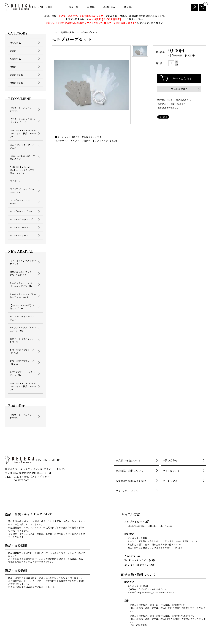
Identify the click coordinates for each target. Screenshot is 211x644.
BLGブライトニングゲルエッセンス (22, 191)
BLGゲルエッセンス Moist (20, 202)
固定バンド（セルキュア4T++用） (22, 340)
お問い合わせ (170, 460)
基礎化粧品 (109, 7)
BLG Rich (15, 181)
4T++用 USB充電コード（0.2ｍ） (22, 351)
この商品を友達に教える (168, 108)
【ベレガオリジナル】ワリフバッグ (23, 262)
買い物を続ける (179, 89)
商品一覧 (73, 7)
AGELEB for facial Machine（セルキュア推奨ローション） (22, 170)
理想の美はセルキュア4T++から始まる (21, 273)
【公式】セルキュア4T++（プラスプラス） (23, 121)
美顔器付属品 (16, 75)
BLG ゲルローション (20, 227)
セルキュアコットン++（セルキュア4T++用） (21, 285)
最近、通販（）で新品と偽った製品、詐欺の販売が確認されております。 (105, 16)
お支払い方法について (128, 460)
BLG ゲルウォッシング (21, 219)
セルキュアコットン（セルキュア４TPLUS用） (23, 296)
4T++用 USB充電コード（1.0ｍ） (22, 363)
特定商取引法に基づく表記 (131, 481)
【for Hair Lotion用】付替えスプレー (22, 157)
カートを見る (170, 481)
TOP (55, 32)
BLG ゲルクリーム (19, 235)
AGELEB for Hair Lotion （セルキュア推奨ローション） (23, 133)
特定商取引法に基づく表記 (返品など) (173, 100)
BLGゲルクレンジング (21, 211)
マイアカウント (171, 471)
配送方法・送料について (130, 471)
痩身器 (128, 7)
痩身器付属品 (16, 83)
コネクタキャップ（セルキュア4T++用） (23, 329)
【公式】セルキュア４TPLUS (21, 110)
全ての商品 (15, 43)
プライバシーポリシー (128, 491)
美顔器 (91, 7)
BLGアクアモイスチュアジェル (22, 146)
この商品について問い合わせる (170, 104)
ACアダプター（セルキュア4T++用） (22, 374)
